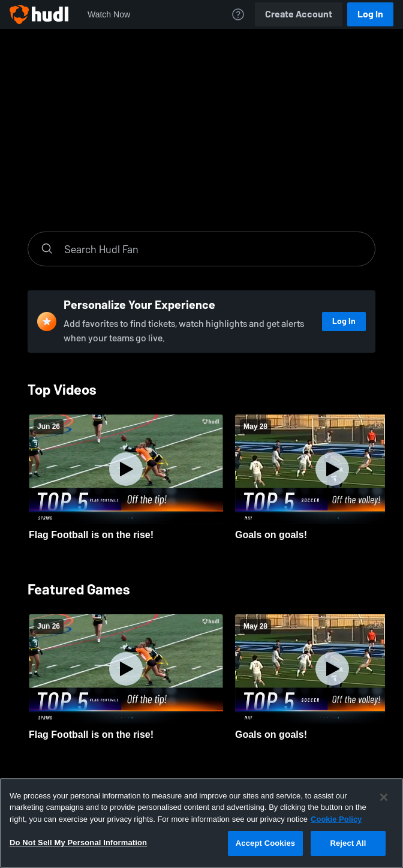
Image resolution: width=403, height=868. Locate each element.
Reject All (348, 843)
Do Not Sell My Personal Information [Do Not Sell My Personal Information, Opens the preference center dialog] (78, 843)
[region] (201, 823)
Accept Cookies (265, 843)
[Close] (384, 797)
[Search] (213, 249)
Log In (370, 14)
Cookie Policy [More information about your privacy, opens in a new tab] (336, 819)
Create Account (299, 14)
